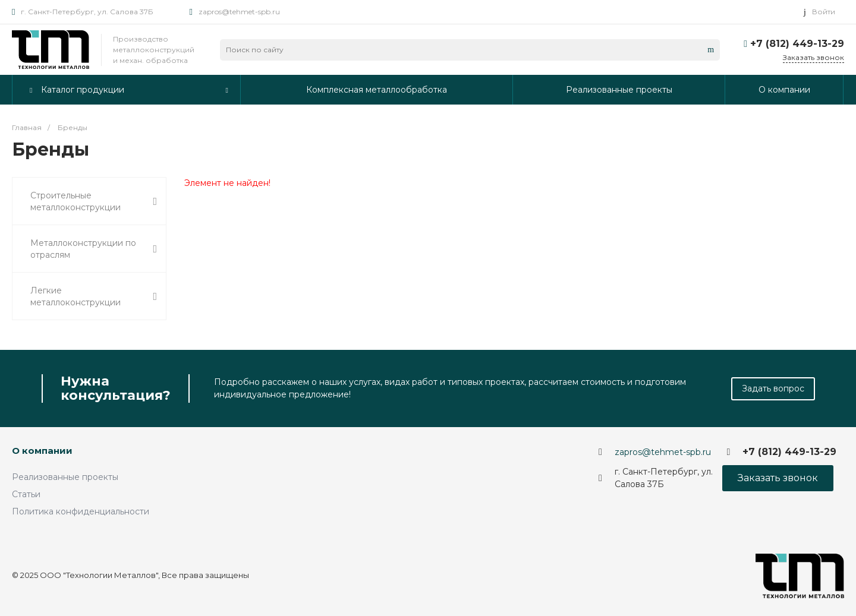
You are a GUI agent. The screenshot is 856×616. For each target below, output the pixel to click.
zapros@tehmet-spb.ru (239, 12)
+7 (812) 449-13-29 (797, 44)
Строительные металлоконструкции (94, 201)
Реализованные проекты (65, 477)
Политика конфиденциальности (81, 511)
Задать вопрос (773, 388)
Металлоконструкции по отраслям (94, 249)
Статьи (26, 494)
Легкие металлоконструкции (94, 296)
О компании (42, 451)
